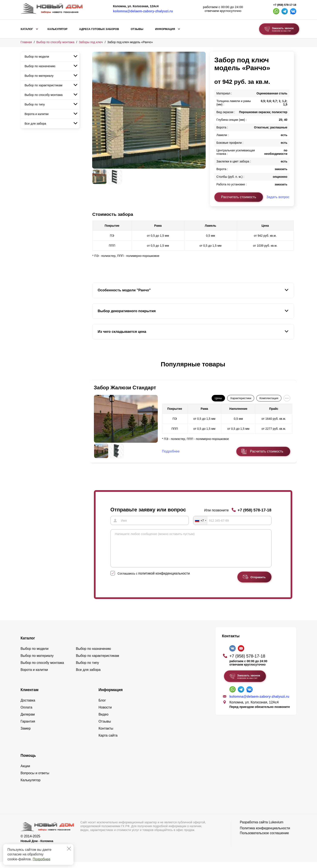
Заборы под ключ (91, 42)
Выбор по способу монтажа (55, 42)
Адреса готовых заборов (99, 29)
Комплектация (269, 398)
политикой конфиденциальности (164, 580)
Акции (25, 772)
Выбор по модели (37, 57)
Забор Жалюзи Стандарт (125, 388)
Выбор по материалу (39, 76)
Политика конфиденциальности (265, 834)
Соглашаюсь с (154, 580)
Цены (218, 398)
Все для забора (35, 124)
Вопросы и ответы (35, 779)
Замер (26, 735)
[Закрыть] (69, 849)
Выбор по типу (35, 104)
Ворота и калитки (37, 114)
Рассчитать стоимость (239, 197)
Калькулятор (57, 29)
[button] (95, 369)
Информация (165, 29)
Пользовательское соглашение (264, 839)
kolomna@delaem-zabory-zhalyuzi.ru (143, 11)
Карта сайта (108, 742)
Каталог (27, 29)
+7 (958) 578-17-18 (285, 5)
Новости (105, 714)
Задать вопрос (278, 197)
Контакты (106, 735)
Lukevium (276, 828)
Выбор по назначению (40, 66)
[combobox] (201, 520)
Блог (102, 706)
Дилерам (28, 721)
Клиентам (30, 696)
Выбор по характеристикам (44, 85)
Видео (104, 721)
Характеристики (241, 398)
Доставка (28, 706)
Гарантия (28, 728)
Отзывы (137, 29)
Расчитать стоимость (267, 451)
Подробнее (41, 859)
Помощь (28, 762)
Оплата (27, 714)
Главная (26, 42)
